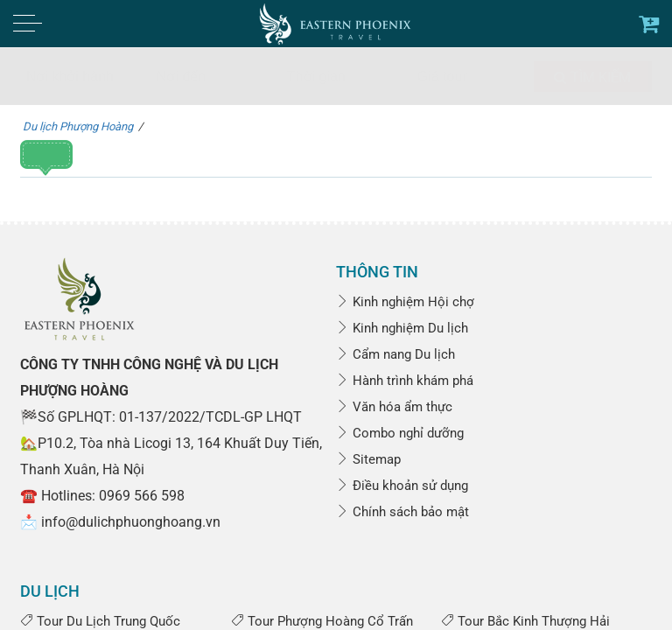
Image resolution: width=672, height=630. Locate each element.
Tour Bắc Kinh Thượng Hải (525, 621)
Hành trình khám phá (405, 381)
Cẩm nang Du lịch (395, 354)
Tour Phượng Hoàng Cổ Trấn (322, 621)
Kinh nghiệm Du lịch (402, 328)
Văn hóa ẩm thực (394, 407)
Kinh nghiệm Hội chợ (405, 302)
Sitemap (368, 459)
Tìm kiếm (592, 77)
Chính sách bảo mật (402, 512)
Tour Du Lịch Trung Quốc (100, 621)
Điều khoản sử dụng (402, 486)
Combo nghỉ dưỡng (400, 433)
